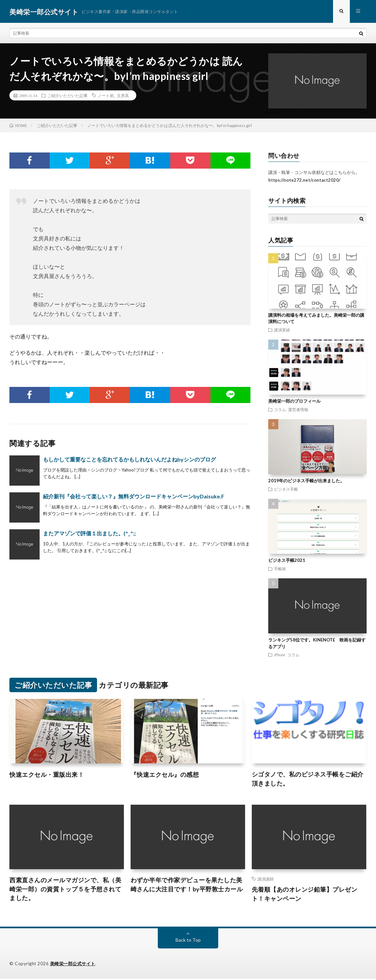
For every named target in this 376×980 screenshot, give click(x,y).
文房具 (123, 96)
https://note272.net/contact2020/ (304, 181)
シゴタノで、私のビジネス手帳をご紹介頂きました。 (308, 780)
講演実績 (282, 330)
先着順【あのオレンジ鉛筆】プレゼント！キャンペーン (305, 895)
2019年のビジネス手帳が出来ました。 (306, 481)
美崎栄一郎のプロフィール (294, 402)
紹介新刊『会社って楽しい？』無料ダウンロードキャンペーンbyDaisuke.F (134, 497)
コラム (280, 410)
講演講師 (266, 880)
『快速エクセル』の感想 (165, 775)
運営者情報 (298, 410)
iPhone (279, 655)
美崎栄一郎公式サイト (73, 965)
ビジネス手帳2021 (287, 561)
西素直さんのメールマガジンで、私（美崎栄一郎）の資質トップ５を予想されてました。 (65, 890)
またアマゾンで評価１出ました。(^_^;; (89, 534)
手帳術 (280, 569)
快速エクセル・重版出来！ (47, 775)
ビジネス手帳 (286, 490)
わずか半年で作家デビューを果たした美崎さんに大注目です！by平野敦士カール (187, 886)
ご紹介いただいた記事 (67, 96)
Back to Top (188, 941)
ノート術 (106, 96)
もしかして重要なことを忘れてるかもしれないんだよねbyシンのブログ (129, 460)
